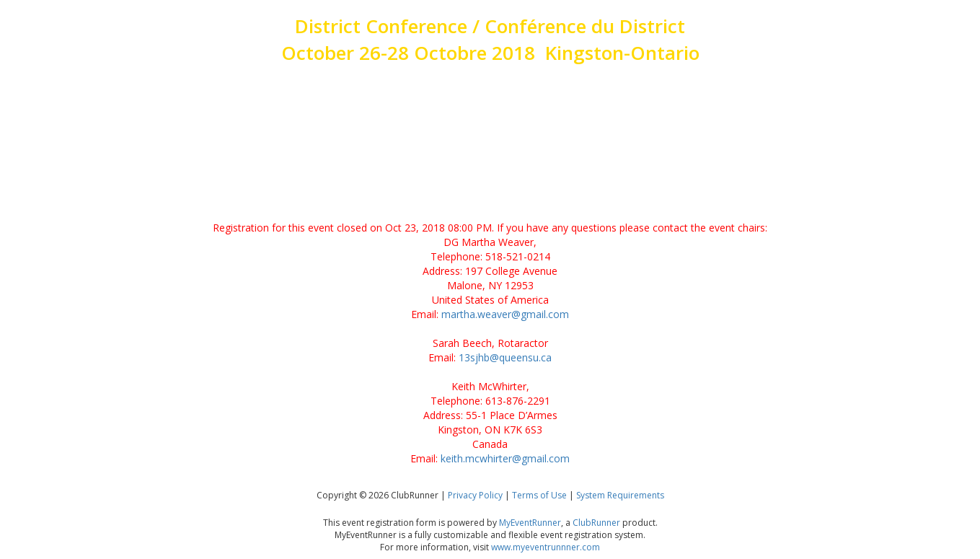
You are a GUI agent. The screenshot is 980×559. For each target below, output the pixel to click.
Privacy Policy (475, 495)
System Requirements (620, 495)
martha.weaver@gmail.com (505, 314)
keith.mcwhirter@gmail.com (505, 458)
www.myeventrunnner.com (546, 547)
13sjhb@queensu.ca (505, 357)
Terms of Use (539, 495)
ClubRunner (596, 523)
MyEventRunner (530, 523)
